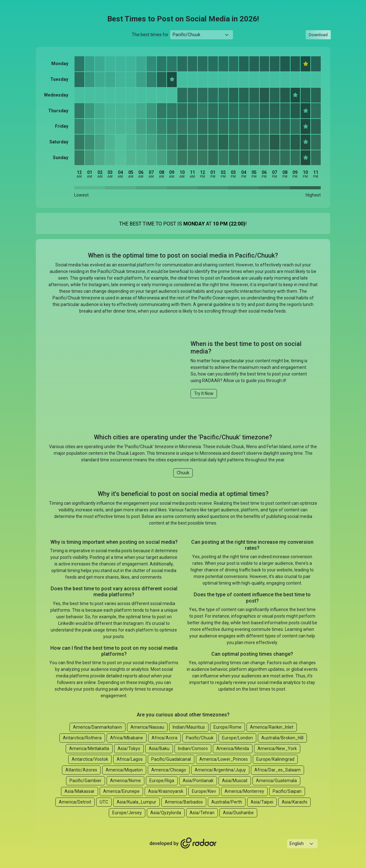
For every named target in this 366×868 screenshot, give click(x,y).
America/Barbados (184, 802)
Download (318, 35)
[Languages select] (302, 844)
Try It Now (204, 393)
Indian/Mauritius (189, 727)
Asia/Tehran (202, 813)
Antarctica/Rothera (82, 738)
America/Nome (125, 781)
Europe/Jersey (127, 813)
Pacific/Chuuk (200, 738)
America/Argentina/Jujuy (220, 770)
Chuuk (183, 473)
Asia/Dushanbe (238, 813)
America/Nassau (147, 727)
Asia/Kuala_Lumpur (136, 802)
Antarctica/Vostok (90, 759)
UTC (104, 802)
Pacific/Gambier (86, 781)
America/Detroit (75, 802)
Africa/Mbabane (127, 738)
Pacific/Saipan (287, 791)
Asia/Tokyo (129, 748)
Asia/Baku (159, 748)
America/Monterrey (244, 791)
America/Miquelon (124, 770)
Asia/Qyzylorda (166, 813)
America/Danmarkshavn (97, 727)
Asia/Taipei (262, 802)
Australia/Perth (227, 802)
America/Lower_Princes (224, 759)
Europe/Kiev (204, 791)
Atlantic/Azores (81, 770)
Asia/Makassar (80, 791)
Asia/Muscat (235, 781)
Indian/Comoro (193, 748)
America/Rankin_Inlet (272, 727)
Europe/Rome (227, 727)
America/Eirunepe (121, 791)
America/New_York (277, 748)
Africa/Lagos (130, 759)
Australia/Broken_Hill (282, 738)
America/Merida (233, 748)
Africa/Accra (164, 738)
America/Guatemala (276, 781)
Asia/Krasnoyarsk (166, 791)
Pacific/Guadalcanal (171, 759)
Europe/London (237, 738)
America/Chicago (169, 770)
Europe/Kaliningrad (275, 759)
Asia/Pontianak (198, 781)
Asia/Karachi (294, 802)
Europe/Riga (162, 781)
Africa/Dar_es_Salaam (277, 770)
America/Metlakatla (89, 748)
